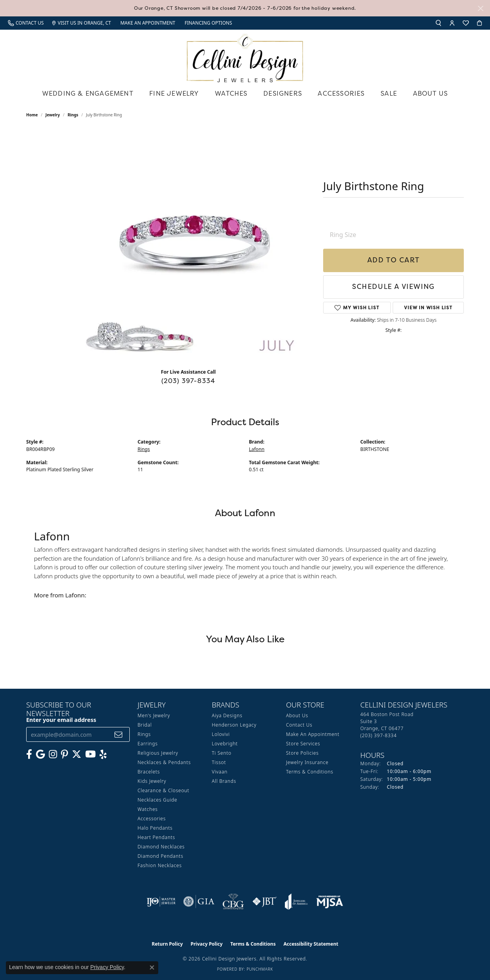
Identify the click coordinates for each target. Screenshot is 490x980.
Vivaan (220, 772)
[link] (26, 23)
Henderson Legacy (234, 725)
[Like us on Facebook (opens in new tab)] (29, 754)
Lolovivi (221, 734)
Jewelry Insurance (307, 762)
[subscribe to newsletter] (119, 735)
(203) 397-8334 (189, 381)
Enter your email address (61, 720)
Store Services (303, 744)
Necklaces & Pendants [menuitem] (164, 762)
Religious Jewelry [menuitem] (158, 753)
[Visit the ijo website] (161, 902)
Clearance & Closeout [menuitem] (163, 790)
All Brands (224, 781)
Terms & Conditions (310, 772)
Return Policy (167, 944)
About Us (431, 93)
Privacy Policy (207, 944)
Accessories (341, 93)
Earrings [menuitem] (148, 744)
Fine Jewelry (174, 93)
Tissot (219, 762)
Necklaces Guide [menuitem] (157, 800)
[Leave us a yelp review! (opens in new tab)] (103, 754)
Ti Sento (222, 753)
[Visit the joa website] (296, 902)
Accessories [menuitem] (152, 819)
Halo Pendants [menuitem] (155, 828)
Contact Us (299, 725)
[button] (438, 23)
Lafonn (257, 449)
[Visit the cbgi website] (233, 902)
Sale (389, 93)
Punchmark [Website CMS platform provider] (260, 969)
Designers (283, 93)
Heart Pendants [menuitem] (156, 837)
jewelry (53, 115)
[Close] (480, 8)
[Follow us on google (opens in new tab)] (40, 754)
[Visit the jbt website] (265, 902)
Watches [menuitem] (148, 809)
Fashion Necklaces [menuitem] (160, 865)
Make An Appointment (313, 734)
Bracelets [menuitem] (149, 772)
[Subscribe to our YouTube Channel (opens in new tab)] (90, 754)
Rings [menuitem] (144, 734)
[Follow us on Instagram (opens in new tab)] (53, 754)
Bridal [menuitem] (145, 725)
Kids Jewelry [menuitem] (152, 781)
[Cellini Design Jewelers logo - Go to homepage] (245, 56)
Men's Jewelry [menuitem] (154, 715)
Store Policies (302, 753)
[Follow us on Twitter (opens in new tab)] (77, 754)
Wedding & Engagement (88, 93)
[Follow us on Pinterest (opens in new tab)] (64, 754)
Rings (73, 115)
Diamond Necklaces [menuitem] (161, 847)
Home (32, 115)
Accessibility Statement (311, 944)
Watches (231, 93)
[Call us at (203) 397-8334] (378, 735)
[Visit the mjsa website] (330, 902)
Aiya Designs (227, 715)
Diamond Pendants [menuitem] (160, 856)
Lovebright (225, 744)
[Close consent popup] (152, 968)
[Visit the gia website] (199, 902)
